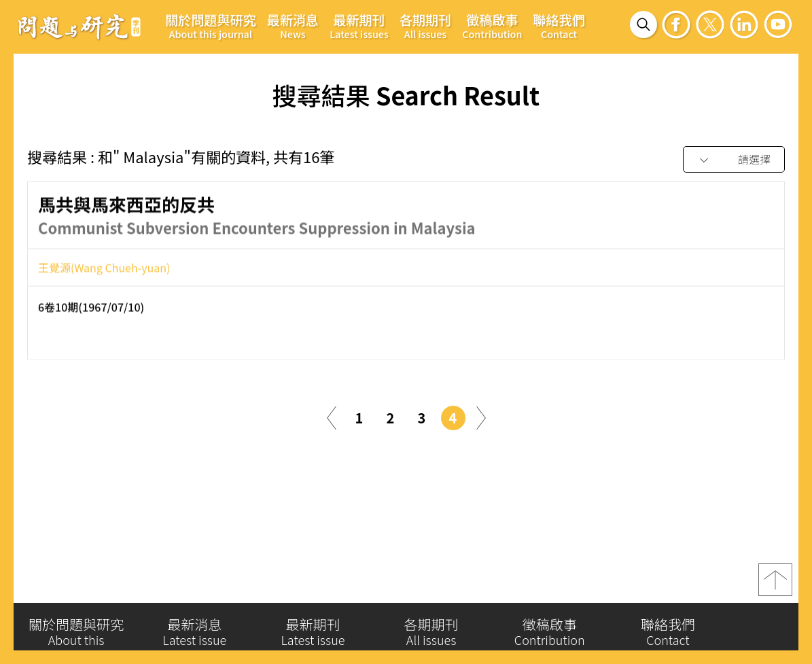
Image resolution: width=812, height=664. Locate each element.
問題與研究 (80, 27)
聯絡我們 (559, 25)
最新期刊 (359, 25)
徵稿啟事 (492, 25)
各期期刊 (425, 25)
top (775, 580)
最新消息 (293, 25)
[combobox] (734, 160)
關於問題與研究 (211, 25)
